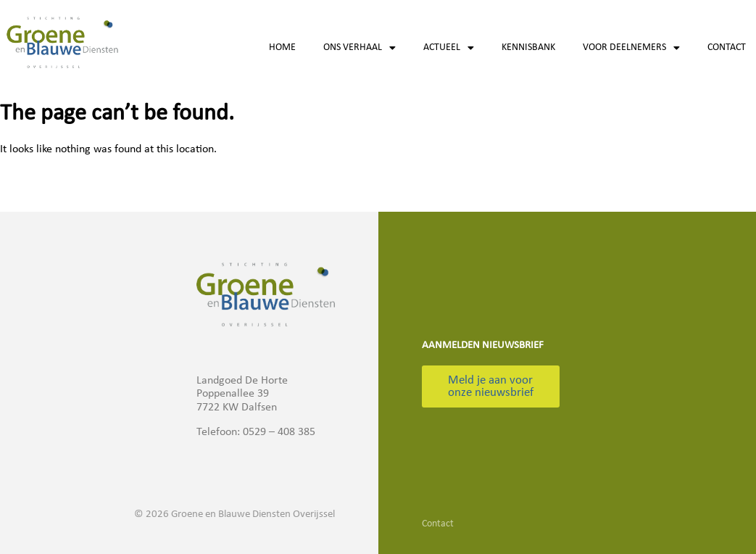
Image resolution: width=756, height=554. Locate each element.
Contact (727, 47)
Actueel (449, 48)
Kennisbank (528, 47)
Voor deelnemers (631, 48)
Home (282, 47)
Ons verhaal (360, 48)
